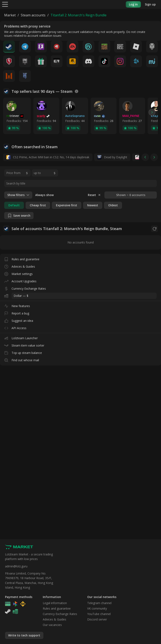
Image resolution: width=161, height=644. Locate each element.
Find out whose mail (22, 359)
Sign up (150, 4)
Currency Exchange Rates (25, 288)
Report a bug (17, 312)
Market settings (18, 273)
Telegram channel (99, 603)
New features (17, 305)
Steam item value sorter (24, 345)
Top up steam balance (23, 352)
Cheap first (38, 205)
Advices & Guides (20, 266)
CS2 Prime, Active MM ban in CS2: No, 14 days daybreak (48, 157)
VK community (97, 608)
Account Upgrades (20, 280)
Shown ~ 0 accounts (131, 195)
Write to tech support (24, 635)
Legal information (55, 603)
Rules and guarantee (22, 258)
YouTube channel (99, 614)
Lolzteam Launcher (21, 337)
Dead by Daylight (112, 157)
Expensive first (67, 205)
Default (14, 205)
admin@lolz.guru (16, 566)
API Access (15, 327)
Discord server (97, 619)
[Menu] (5, 4)
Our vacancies (52, 625)
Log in (133, 4)
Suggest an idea (19, 320)
